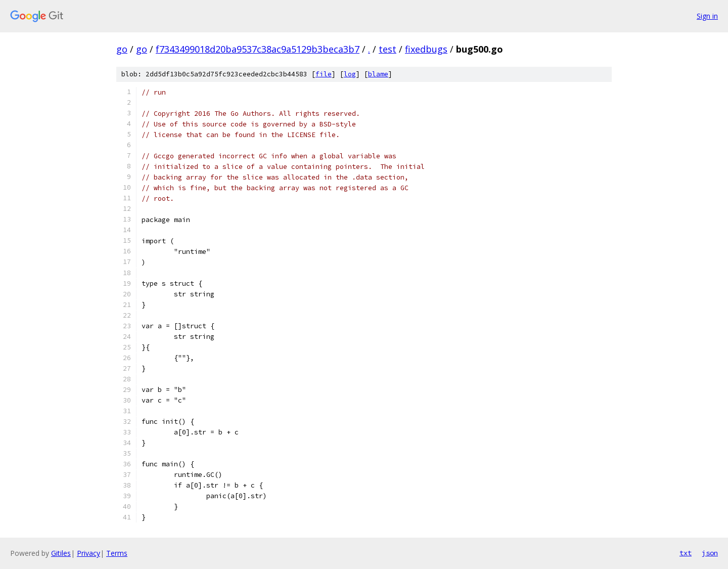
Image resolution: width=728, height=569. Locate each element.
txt (686, 553)
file (324, 74)
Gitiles (61, 553)
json (710, 553)
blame (378, 74)
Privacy (88, 553)
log (350, 74)
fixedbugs (426, 49)
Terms (117, 553)
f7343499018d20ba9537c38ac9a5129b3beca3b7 (258, 49)
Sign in (707, 16)
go (122, 49)
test (388, 49)
